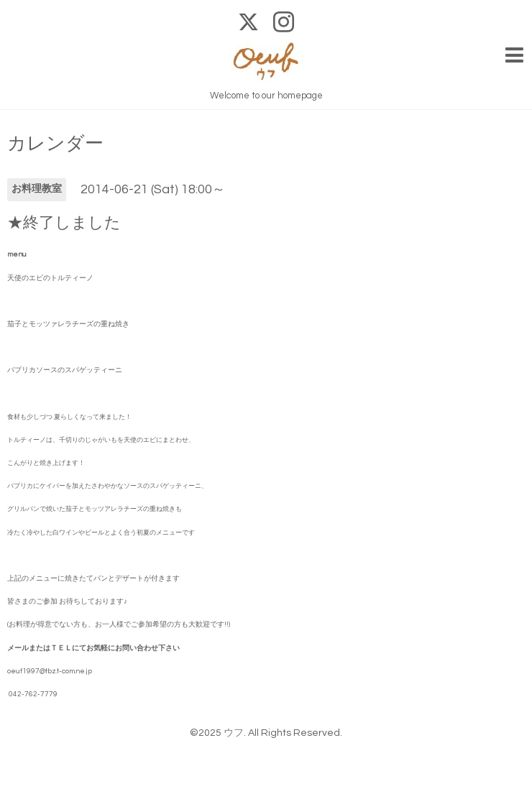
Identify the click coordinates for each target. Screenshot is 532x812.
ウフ (234, 733)
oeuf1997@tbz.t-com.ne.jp (50, 671)
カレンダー (55, 144)
